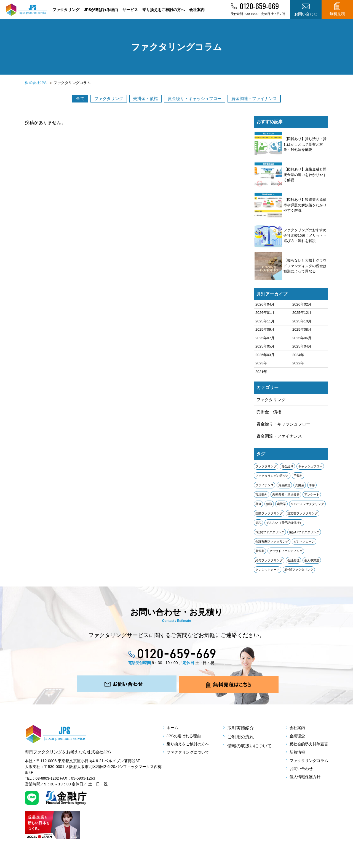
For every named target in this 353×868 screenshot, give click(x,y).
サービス (130, 10)
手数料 (298, 478)
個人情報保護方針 (302, 785)
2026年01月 (265, 313)
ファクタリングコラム (306, 768)
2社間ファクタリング (270, 534)
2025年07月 (265, 338)
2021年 (261, 372)
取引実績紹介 (241, 732)
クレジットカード (268, 572)
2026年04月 (265, 304)
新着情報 (293, 759)
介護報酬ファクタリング (272, 544)
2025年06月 (302, 338)
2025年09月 (265, 329)
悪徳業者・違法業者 (286, 497)
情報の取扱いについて (250, 750)
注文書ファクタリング (303, 515)
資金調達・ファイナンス (261, 98)
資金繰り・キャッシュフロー (197, 98)
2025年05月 (265, 346)
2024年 (298, 355)
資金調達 (284, 487)
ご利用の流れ (241, 741)
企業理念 (293, 741)
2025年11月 (265, 321)
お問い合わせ (297, 776)
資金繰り (287, 469)
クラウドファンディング (286, 553)
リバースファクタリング (307, 506)
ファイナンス (264, 487)
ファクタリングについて (192, 759)
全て (72, 98)
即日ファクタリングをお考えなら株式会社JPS (71, 756)
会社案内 (197, 10)
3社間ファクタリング (299, 572)
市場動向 (261, 497)
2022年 (298, 363)
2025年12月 (302, 313)
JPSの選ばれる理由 (187, 741)
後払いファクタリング (304, 534)
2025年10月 (302, 321)
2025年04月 (302, 346)
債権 (269, 506)
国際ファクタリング (269, 515)
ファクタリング (66, 10)
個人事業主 (312, 562)
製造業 (260, 553)
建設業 (281, 506)
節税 (258, 525)
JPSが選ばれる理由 (101, 10)
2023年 (261, 363)
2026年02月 (302, 304)
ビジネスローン (304, 544)
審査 (258, 506)
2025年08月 (302, 329)
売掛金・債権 (143, 98)
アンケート (312, 497)
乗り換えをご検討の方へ (164, 10)
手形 (312, 487)
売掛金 (300, 487)
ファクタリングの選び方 (272, 478)
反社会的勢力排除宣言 (306, 750)
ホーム (174, 732)
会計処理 (293, 562)
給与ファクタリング (269, 562)
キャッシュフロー (310, 469)
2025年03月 (265, 355)
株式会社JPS (36, 83)
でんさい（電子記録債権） (284, 525)
